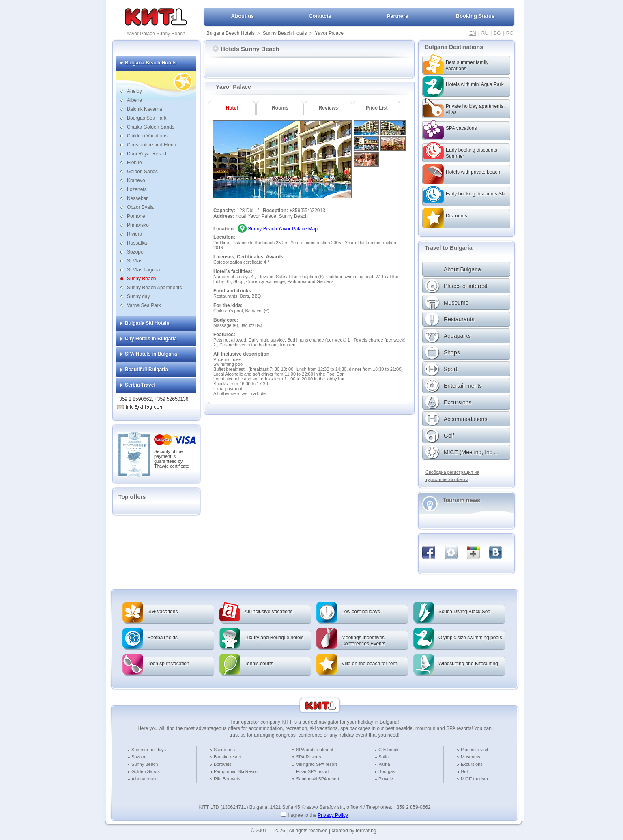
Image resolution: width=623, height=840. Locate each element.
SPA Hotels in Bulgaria (151, 354)
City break (389, 750)
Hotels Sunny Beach (246, 49)
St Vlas (135, 261)
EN (473, 33)
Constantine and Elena (151, 145)
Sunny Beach (141, 279)
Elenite (134, 163)
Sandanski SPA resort (318, 779)
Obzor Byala (140, 207)
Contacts (320, 16)
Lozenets (137, 189)
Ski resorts (224, 750)
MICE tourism (474, 779)
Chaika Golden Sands (151, 127)
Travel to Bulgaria (448, 248)
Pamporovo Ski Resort (236, 771)
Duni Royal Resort (147, 154)
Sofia (383, 757)
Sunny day (139, 296)
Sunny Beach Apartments (154, 288)
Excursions (472, 764)
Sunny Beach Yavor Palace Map (283, 229)
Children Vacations (147, 136)
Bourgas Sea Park (147, 118)
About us (243, 16)
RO (510, 33)
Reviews (328, 108)
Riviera (134, 234)
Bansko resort (228, 757)
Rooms (280, 108)
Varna (384, 764)
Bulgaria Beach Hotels (231, 33)
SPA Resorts (309, 757)
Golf (465, 771)
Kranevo (136, 180)
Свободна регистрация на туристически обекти (452, 476)
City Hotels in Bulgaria (151, 339)
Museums (470, 757)
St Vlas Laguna (143, 270)
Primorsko (138, 225)
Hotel (232, 108)
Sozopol (136, 252)
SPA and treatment (315, 750)
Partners (398, 16)
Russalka (137, 243)
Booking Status (475, 16)
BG (497, 33)
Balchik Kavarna (145, 109)
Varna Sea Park (144, 305)
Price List (376, 108)
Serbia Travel (140, 385)
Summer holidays (149, 750)
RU (485, 33)
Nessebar (137, 198)
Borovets (222, 764)
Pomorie (136, 216)
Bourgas (387, 771)
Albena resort (145, 779)
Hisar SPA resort (313, 771)
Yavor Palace (329, 33)
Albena (134, 100)
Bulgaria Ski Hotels (147, 323)
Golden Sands (142, 172)
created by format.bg (354, 831)
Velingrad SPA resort (317, 764)
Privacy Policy (333, 815)
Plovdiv (386, 779)
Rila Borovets (227, 779)
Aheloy (134, 91)
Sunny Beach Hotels (285, 33)
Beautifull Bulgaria (146, 370)
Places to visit (474, 750)
